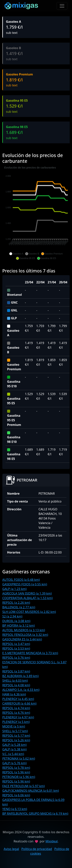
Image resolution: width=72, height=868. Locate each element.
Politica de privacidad (37, 849)
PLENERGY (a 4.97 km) (18, 717)
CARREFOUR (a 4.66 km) (19, 703)
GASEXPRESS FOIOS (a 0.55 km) (25, 584)
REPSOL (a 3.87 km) (16, 671)
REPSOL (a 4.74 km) (16, 708)
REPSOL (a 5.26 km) (16, 740)
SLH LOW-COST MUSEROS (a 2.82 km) (29, 612)
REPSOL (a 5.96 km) (16, 772)
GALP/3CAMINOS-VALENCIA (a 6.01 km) (31, 791)
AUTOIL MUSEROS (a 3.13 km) (24, 630)
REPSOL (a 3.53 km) (16, 648)
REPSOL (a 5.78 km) (16, 768)
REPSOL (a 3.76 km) (16, 658)
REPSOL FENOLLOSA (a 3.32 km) (25, 635)
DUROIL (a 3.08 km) (16, 621)
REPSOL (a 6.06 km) (16, 795)
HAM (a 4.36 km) (14, 694)
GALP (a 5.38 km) (14, 749)
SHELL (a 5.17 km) (15, 731)
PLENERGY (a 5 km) (16, 722)
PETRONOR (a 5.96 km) (19, 777)
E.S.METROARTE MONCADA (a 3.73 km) (30, 653)
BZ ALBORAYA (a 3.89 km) (20, 676)
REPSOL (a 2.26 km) (16, 603)
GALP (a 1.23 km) (14, 589)
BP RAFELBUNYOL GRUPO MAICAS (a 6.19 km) (35, 814)
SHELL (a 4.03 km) (15, 681)
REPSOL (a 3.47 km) (16, 644)
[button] (16, 254)
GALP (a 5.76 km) (14, 763)
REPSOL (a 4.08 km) (16, 685)
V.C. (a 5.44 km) (13, 754)
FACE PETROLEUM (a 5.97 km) (24, 786)
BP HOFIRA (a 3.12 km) (19, 626)
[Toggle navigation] (62, 6)
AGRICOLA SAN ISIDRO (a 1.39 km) (27, 593)
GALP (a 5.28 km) (14, 745)
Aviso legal (11, 849)
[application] (36, 213)
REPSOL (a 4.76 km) (16, 713)
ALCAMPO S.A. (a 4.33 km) (21, 690)
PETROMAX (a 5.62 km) (19, 759)
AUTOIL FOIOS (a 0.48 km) (21, 580)
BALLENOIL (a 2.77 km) (19, 607)
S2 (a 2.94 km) (12, 616)
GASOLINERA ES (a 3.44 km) (22, 639)
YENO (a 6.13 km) (15, 809)
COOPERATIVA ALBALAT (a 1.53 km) (27, 598)
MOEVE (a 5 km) (14, 726)
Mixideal (52, 841)
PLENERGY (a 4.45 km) (18, 699)
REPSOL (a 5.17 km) (16, 736)
